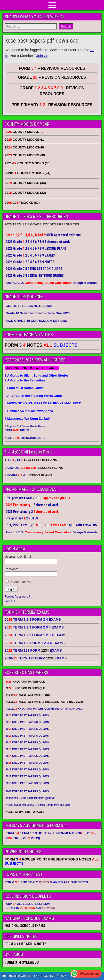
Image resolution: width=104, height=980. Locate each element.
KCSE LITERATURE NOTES (25, 438)
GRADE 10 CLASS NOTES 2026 (29, 306)
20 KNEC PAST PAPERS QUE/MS (27, 715)
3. (24, 388)
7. (27, 419)
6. (29, 411)
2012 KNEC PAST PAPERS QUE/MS (27, 769)
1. (37, 375)
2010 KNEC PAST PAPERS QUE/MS (27, 783)
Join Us (42, 56)
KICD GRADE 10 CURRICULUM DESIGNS (36, 321)
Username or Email (18, 557)
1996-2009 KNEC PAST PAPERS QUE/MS (31, 798)
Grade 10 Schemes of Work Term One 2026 (38, 313)
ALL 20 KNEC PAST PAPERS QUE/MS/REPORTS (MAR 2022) (44, 709)
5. (43, 403)
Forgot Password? (17, 596)
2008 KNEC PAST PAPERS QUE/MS (27, 791)
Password (12, 569)
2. (25, 380)
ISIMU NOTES (17, 430)
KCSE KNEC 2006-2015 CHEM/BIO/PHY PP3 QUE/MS (38, 805)
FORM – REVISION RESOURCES (52, 68)
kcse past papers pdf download (42, 41)
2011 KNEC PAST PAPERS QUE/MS (27, 776)
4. (34, 396)
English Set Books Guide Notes (26, 426)
